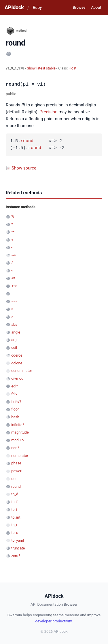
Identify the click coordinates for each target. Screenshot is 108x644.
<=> (14, 286)
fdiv (14, 394)
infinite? (18, 425)
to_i (14, 510)
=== (14, 301)
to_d (15, 494)
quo (14, 479)
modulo (17, 440)
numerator (20, 456)
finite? (16, 401)
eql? (15, 386)
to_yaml (18, 540)
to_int (16, 517)
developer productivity (54, 621)
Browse (79, 7)
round (27, 141)
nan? (15, 448)
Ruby (37, 7)
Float (72, 68)
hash (15, 417)
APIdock (14, 7)
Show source (24, 168)
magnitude (20, 432)
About (96, 7)
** (13, 232)
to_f (14, 502)
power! (17, 471)
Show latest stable (42, 68)
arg (14, 340)
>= (13, 317)
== (13, 294)
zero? (16, 556)
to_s (15, 533)
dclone (17, 363)
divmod (17, 378)
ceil (14, 348)
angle (16, 332)
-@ (13, 255)
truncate (18, 548)
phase (16, 463)
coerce (17, 355)
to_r (14, 525)
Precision (48, 112)
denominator (22, 371)
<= (13, 278)
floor (15, 409)
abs (14, 324)
